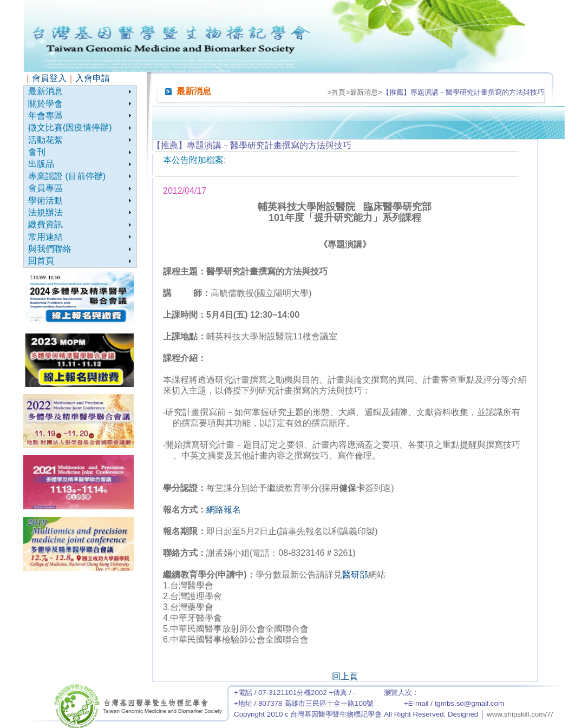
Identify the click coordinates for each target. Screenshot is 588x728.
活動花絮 (45, 140)
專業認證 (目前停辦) (67, 176)
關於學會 (45, 104)
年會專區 (45, 116)
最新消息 (45, 91)
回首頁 (41, 261)
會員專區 (45, 188)
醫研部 (355, 575)
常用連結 (45, 237)
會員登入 (49, 78)
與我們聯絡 (50, 249)
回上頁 (345, 676)
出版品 (41, 164)
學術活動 (45, 201)
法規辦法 (45, 212)
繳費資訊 (45, 224)
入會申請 (93, 78)
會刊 (37, 152)
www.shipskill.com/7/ (520, 714)
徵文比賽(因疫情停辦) (70, 127)
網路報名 (224, 510)
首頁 (338, 92)
